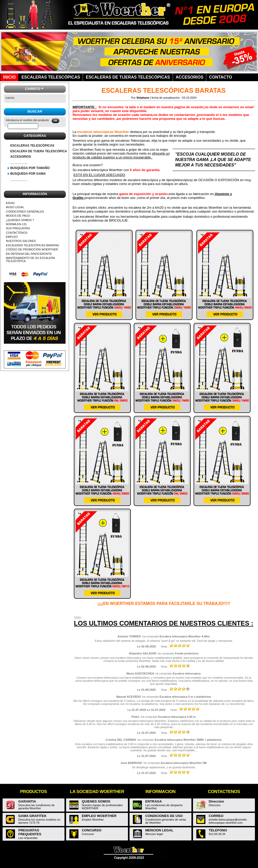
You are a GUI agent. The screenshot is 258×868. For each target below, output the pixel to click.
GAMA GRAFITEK (32, 816)
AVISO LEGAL (15, 207)
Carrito (33, 89)
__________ (19, 162)
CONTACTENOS (17, 233)
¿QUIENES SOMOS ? (20, 220)
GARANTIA (27, 801)
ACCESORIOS (21, 157)
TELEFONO (218, 830)
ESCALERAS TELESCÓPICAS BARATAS (33, 245)
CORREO (216, 816)
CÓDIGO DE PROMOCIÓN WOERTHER (32, 249)
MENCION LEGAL (159, 830)
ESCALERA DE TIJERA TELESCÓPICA (39, 151)
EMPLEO (12, 237)
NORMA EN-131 (16, 224)
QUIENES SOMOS (96, 801)
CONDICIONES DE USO (164, 816)
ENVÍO (10, 203)
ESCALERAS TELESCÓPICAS (32, 146)
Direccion (216, 801)
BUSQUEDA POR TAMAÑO (30, 168)
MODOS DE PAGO (18, 216)
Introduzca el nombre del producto (27, 120)
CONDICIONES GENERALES (25, 212)
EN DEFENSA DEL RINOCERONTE (29, 254)
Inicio (78, 617)
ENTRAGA (154, 801)
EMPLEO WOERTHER (99, 816)
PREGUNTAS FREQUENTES (30, 832)
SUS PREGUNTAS (18, 228)
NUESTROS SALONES (21, 241)
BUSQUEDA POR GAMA (28, 174)
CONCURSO (92, 830)
